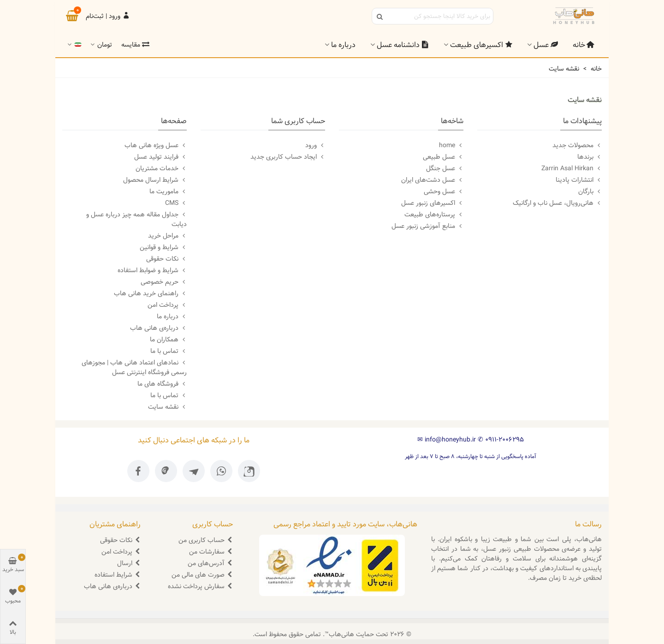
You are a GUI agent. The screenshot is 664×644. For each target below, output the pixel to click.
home (451, 145)
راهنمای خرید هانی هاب (150, 293)
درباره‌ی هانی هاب (158, 328)
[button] (74, 45)
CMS (176, 203)
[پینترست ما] (166, 471)
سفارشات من (211, 552)
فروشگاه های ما (162, 384)
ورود (315, 145)
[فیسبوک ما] (138, 471)
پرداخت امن (167, 305)
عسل (546, 45)
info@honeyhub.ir (447, 440)
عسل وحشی (444, 191)
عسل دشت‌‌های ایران (432, 180)
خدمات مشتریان (161, 168)
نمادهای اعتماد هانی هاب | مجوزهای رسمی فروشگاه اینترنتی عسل (134, 367)
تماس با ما (169, 351)
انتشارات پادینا (579, 180)
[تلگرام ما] (194, 471)
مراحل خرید (167, 236)
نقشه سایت (167, 407)
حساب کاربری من (206, 540)
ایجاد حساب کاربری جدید (288, 157)
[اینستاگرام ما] (249, 471)
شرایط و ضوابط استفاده (152, 270)
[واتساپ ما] (221, 471)
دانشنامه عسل (403, 45)
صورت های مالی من (202, 575)
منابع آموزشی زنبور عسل (427, 226)
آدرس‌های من (210, 563)
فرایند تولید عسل (160, 157)
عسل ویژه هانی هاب (156, 145)
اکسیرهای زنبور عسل (432, 203)
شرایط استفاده (118, 575)
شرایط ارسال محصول (155, 180)
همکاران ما (168, 340)
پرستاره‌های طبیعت (434, 215)
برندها (590, 157)
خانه (584, 45)
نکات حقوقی (166, 259)
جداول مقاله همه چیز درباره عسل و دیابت (136, 219)
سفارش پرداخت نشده (200, 586)
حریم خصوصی (164, 282)
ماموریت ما (168, 191)
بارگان (590, 191)
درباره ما (343, 45)
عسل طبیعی (443, 157)
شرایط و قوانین (163, 247)
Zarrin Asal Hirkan (572, 168)
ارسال (129, 563)
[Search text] (440, 16)
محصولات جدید (577, 145)
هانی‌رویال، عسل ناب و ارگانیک (557, 203)
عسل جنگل (445, 168)
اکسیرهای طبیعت (481, 45)
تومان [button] (101, 45)
